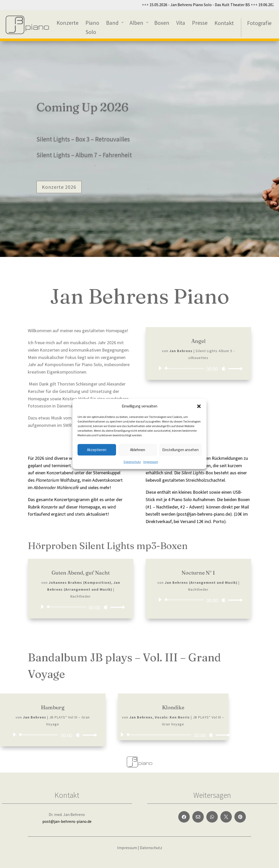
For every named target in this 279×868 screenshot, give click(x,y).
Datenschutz (132, 462)
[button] (199, 406)
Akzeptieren (97, 450)
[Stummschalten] (224, 369)
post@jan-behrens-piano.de (67, 821)
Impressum (151, 462)
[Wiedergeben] (160, 368)
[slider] (185, 368)
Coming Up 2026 (83, 107)
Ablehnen (138, 450)
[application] (198, 368)
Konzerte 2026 (59, 187)
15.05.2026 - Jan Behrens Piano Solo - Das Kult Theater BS (228, 5)
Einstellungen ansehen (180, 450)
